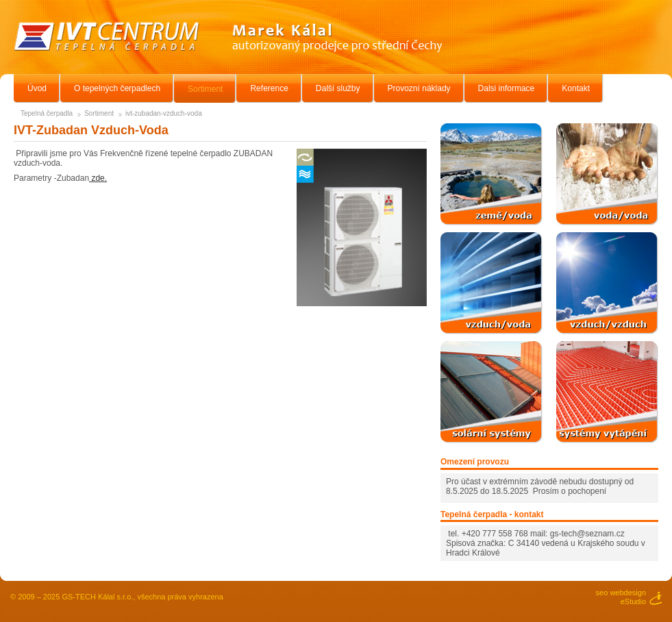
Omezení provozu (475, 462)
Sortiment (99, 113)
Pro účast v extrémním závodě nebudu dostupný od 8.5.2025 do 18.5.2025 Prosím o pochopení (540, 486)
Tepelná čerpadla (47, 113)
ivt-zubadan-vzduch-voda (164, 113)
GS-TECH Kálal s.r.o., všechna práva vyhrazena (142, 597)
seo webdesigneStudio (621, 597)
